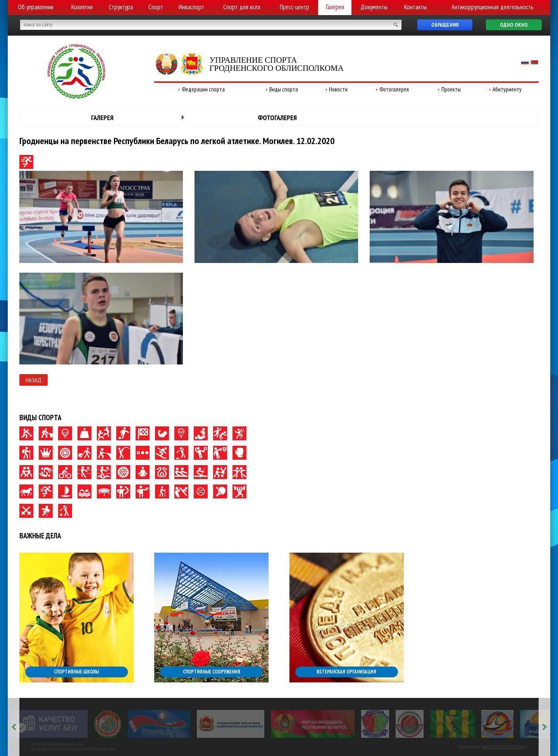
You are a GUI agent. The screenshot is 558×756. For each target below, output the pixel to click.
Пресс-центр (294, 7)
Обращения (445, 25)
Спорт (156, 7)
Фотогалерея (394, 89)
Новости (338, 89)
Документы (374, 7)
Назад (34, 380)
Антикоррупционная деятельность (493, 7)
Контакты (415, 7)
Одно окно (514, 25)
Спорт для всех (242, 7)
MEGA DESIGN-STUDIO (504, 747)
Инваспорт (191, 7)
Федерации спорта (203, 89)
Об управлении (36, 7)
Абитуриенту (507, 89)
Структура (121, 7)
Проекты (451, 89)
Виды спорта (284, 89)
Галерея (335, 7)
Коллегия (82, 7)
